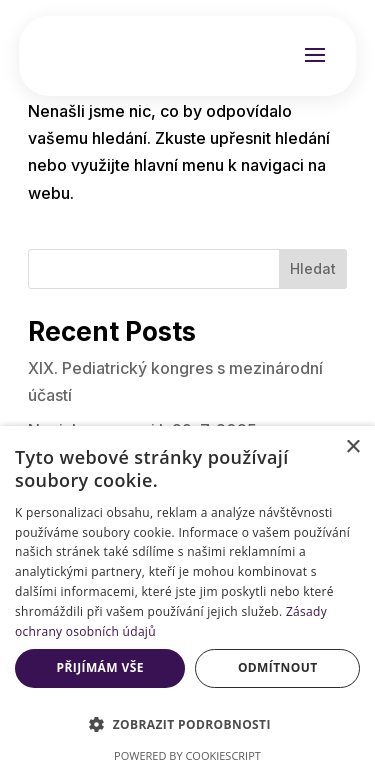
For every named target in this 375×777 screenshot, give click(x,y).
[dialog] (187, 601)
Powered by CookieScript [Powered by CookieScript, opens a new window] (187, 755)
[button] (187, 724)
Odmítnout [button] (278, 667)
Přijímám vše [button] (100, 667)
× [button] (352, 447)
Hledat (313, 268)
